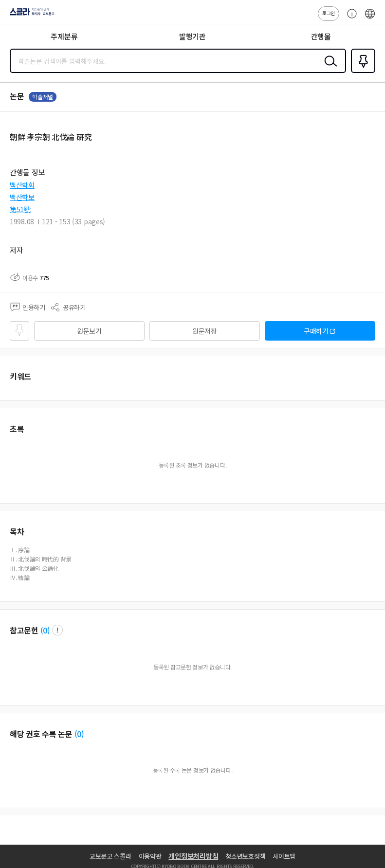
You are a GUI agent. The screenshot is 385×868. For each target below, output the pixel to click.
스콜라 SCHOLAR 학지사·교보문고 (29, 15)
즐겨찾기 (361, 72)
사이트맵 (284, 856)
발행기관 (192, 36)
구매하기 (316, 331)
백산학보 (22, 197)
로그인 (329, 13)
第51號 (20, 209)
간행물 (321, 36)
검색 (329, 69)
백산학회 (22, 185)
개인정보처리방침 (193, 856)
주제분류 (64, 36)
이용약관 (150, 856)
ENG (370, 18)
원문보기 (89, 331)
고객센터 (349, 18)
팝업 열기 (57, 630)
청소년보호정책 (245, 856)
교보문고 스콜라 (110, 856)
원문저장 (205, 331)
